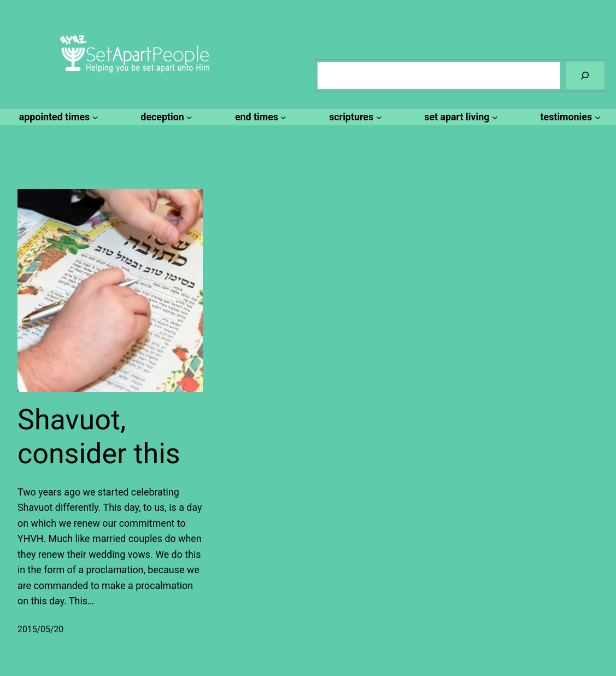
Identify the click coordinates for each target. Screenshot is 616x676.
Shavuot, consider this (99, 437)
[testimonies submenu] (569, 117)
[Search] (585, 75)
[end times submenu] (259, 117)
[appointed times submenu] (57, 117)
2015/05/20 (40, 629)
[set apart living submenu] (459, 117)
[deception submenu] (165, 117)
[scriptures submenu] (354, 117)
